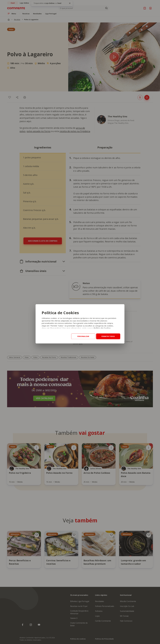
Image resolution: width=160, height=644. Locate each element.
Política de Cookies (102, 328)
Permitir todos (108, 336)
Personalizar (83, 336)
